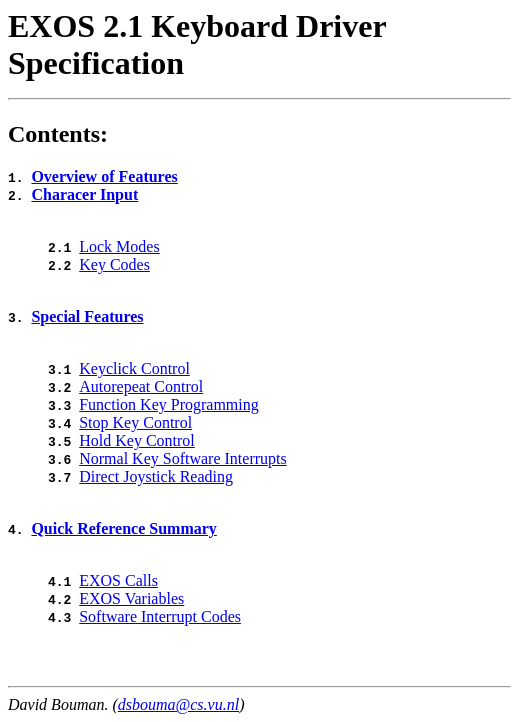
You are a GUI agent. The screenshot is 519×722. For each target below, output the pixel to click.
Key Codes (114, 264)
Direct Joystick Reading (156, 476)
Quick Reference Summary (123, 528)
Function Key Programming (169, 404)
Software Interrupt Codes (160, 616)
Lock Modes (119, 246)
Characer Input (84, 194)
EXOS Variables (131, 598)
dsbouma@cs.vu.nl (178, 704)
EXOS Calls (118, 580)
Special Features (87, 316)
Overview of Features (104, 176)
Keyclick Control (134, 368)
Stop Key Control (135, 422)
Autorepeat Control (141, 386)
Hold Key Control (137, 440)
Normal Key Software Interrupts (183, 458)
